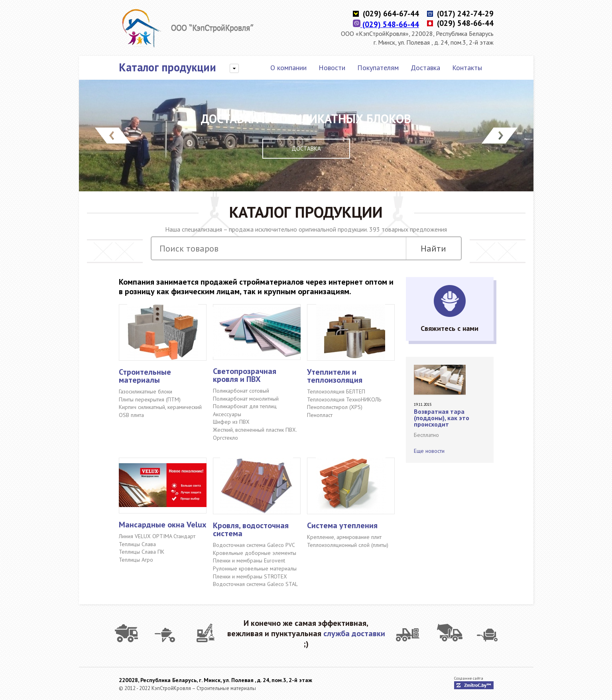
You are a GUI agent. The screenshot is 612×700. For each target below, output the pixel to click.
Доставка (425, 68)
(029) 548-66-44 (386, 24)
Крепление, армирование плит (344, 537)
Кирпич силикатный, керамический (160, 407)
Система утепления (342, 525)
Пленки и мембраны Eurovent (249, 560)
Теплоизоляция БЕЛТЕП (336, 391)
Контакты (467, 68)
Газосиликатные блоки (146, 391)
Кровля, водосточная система (251, 529)
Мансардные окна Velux (163, 525)
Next (500, 136)
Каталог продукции (167, 67)
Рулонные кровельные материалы (255, 568)
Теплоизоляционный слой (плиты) (348, 545)
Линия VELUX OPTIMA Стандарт (157, 536)
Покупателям (378, 68)
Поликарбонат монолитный (246, 399)
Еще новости (429, 451)
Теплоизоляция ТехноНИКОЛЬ (344, 399)
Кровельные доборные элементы (255, 553)
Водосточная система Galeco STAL (255, 584)
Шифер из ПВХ (231, 422)
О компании (288, 68)
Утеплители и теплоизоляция (335, 376)
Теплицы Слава (137, 544)
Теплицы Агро (136, 560)
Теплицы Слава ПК (142, 552)
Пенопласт (320, 415)
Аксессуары (227, 414)
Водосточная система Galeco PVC (254, 545)
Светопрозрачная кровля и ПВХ (245, 375)
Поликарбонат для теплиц (245, 406)
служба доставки (354, 633)
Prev (113, 136)
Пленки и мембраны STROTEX (250, 576)
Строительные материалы (145, 376)
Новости (332, 68)
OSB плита (131, 415)
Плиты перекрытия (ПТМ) (150, 399)
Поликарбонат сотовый (241, 391)
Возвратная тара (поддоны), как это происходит (442, 418)
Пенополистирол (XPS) (335, 407)
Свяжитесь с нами (450, 328)
